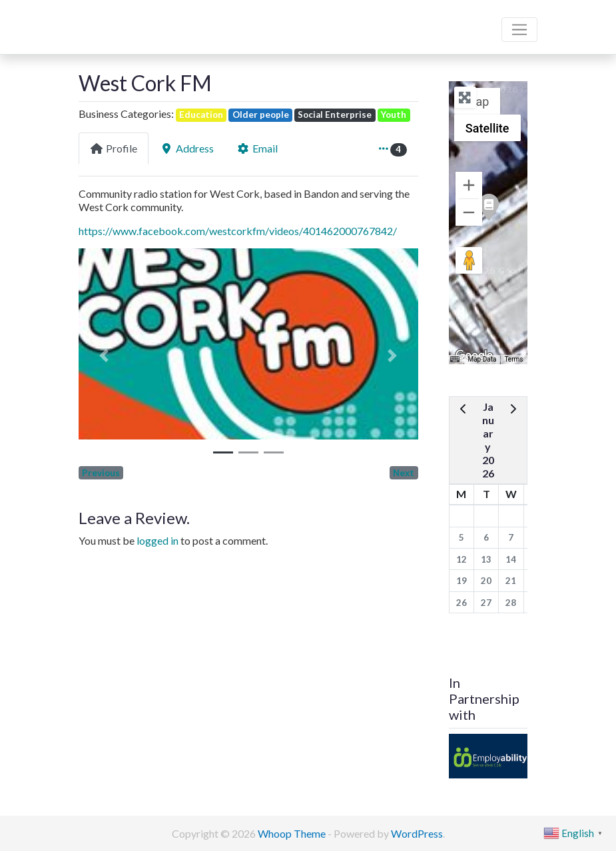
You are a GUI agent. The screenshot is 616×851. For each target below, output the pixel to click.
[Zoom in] (469, 185)
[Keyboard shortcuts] (455, 360)
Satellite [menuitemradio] (487, 128)
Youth (394, 115)
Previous (101, 473)
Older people (261, 115)
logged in (157, 540)
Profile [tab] (114, 148)
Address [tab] (187, 148)
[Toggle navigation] (519, 30)
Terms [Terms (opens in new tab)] (513, 359)
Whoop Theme (293, 833)
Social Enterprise (335, 115)
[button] (104, 356)
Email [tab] (257, 148)
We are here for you (124, 42)
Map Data (482, 359)
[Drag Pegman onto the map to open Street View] (469, 260)
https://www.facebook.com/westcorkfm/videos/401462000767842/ (238, 231)
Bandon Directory (133, 21)
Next (404, 473)
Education (201, 115)
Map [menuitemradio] (477, 102)
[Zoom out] (469, 212)
